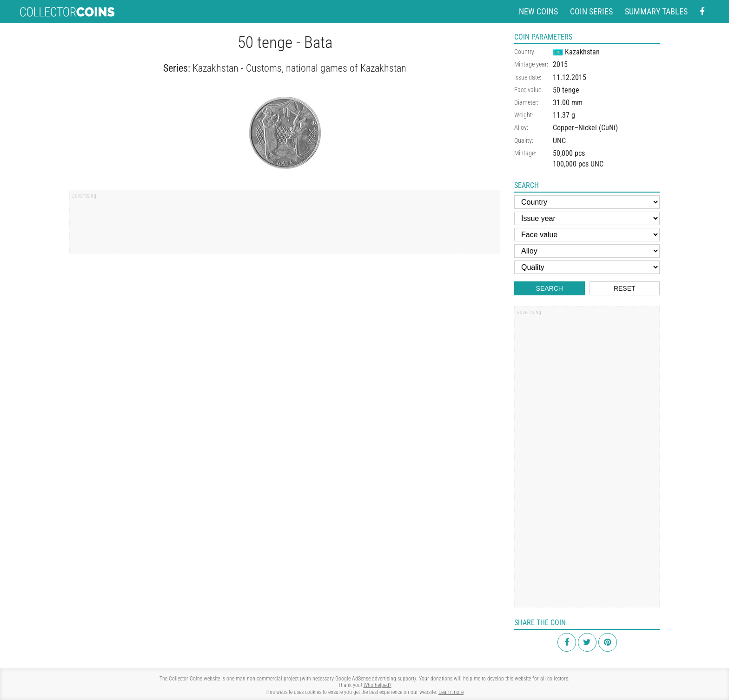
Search (550, 288)
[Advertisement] (285, 225)
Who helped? (378, 685)
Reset (625, 288)
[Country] (587, 202)
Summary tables (656, 11)
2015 (560, 64)
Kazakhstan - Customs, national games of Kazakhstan (299, 68)
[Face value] (587, 235)
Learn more (451, 692)
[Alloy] (587, 251)
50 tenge (566, 90)
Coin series (591, 11)
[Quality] (587, 267)
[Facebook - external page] (702, 12)
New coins (538, 11)
